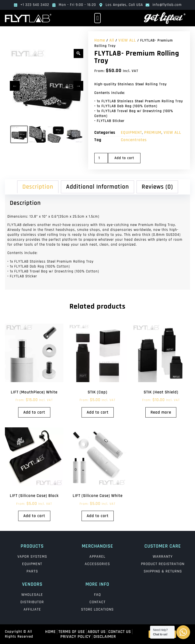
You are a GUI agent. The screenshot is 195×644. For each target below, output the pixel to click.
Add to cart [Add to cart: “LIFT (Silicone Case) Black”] (34, 516)
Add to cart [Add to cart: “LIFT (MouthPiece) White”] (34, 412)
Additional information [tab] (97, 187)
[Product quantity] (101, 158)
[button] (97, 18)
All (112, 40)
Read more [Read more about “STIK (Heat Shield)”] (161, 412)
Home (100, 40)
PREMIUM (153, 133)
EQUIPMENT (131, 133)
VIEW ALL (127, 40)
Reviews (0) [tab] (157, 187)
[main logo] (28, 18)
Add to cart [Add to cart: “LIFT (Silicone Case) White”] (98, 516)
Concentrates (134, 140)
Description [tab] (38, 187)
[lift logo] (167, 18)
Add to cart (124, 158)
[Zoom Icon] (79, 53)
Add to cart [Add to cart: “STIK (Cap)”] (98, 412)
